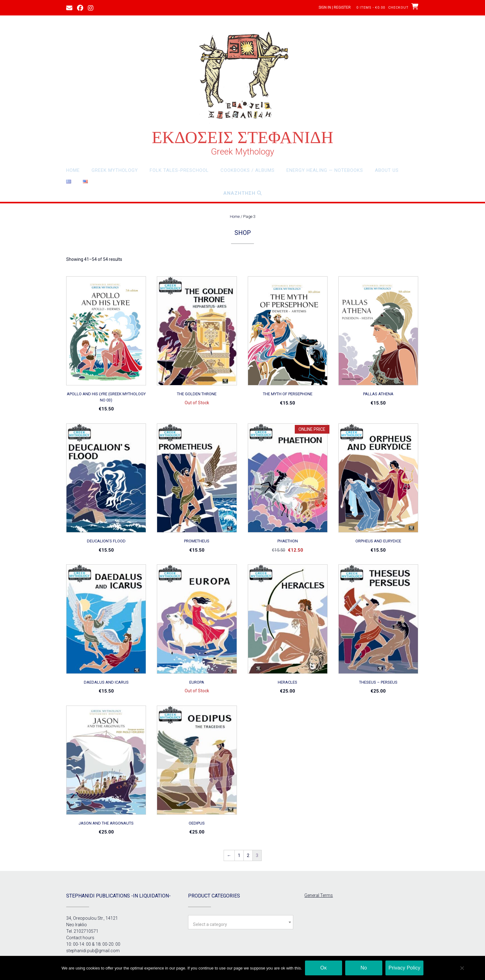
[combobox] (241, 922)
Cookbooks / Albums (248, 170)
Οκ (324, 968)
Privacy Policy (404, 968)
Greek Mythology (115, 170)
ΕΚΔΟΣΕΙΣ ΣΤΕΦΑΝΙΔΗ (243, 137)
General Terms (319, 895)
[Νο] (462, 968)
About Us (387, 170)
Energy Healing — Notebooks (325, 170)
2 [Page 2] (248, 855)
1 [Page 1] (239, 855)
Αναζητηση (243, 193)
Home (73, 170)
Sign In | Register (335, 7)
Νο (364, 968)
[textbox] (241, 924)
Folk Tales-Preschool (179, 170)
